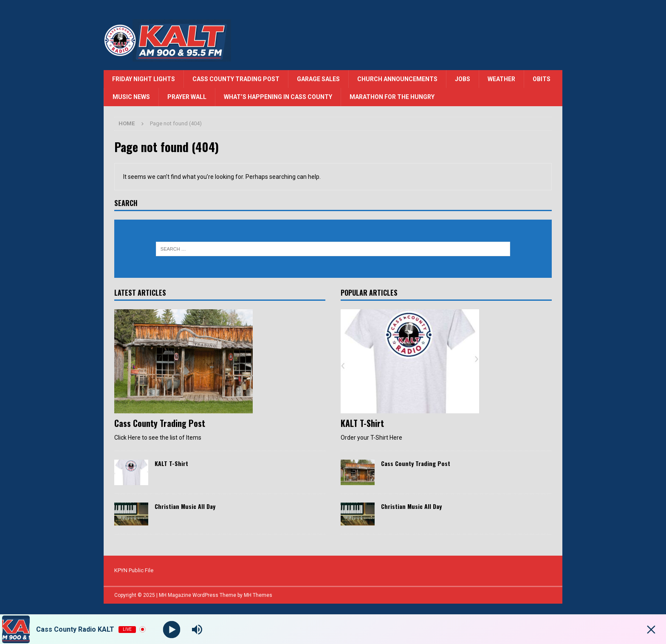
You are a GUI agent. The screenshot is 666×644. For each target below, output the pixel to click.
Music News (131, 97)
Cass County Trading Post (236, 79)
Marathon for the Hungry (392, 97)
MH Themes (258, 595)
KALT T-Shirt (171, 463)
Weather (501, 79)
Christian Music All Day (185, 506)
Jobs (463, 79)
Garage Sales (318, 79)
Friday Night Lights (144, 79)
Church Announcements (397, 79)
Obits (542, 79)
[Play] (172, 629)
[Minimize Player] (651, 630)
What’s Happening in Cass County (278, 97)
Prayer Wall (187, 97)
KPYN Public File (134, 570)
